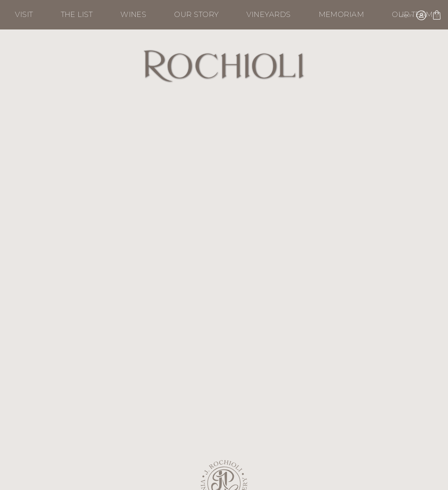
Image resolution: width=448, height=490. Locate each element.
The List (77, 15)
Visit (24, 15)
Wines (133, 15)
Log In (406, 15)
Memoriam (342, 15)
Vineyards (268, 15)
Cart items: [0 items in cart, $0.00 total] (437, 17)
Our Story (196, 15)
